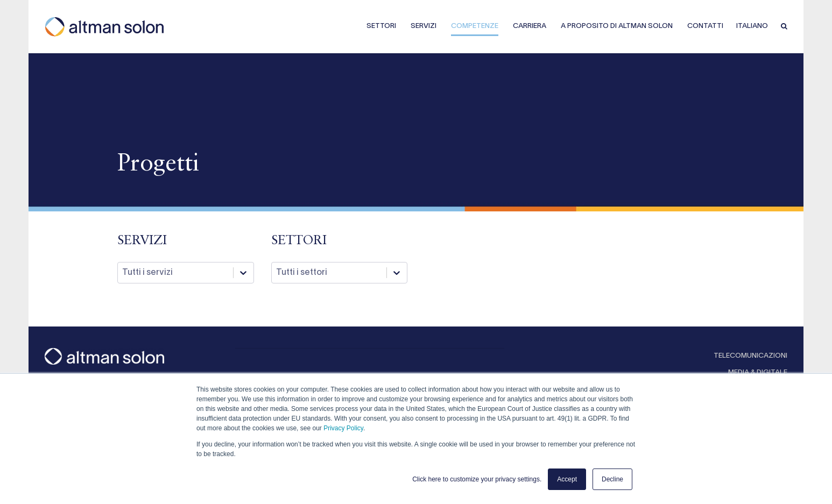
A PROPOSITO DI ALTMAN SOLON (617, 26)
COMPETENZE (475, 26)
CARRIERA (530, 26)
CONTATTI (705, 26)
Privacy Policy (343, 428)
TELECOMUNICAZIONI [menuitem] (750, 356)
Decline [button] (612, 479)
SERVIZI (424, 26)
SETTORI (381, 26)
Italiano (752, 26)
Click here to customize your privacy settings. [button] (477, 479)
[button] (784, 27)
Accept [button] (567, 479)
